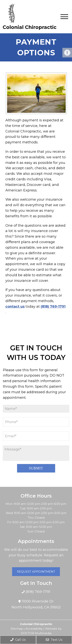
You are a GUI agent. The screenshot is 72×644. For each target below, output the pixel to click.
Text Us (54, 640)
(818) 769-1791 (51, 306)
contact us (13, 306)
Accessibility (34, 629)
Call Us (18, 640)
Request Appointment (36, 572)
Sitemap (17, 629)
